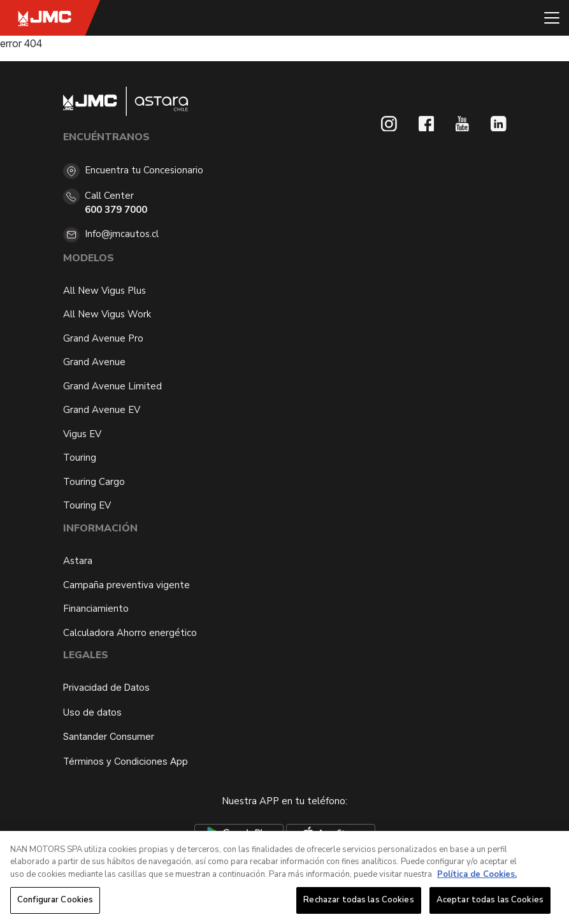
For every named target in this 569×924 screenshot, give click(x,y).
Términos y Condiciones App (126, 761)
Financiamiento (96, 609)
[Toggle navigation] (552, 18)
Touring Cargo (94, 482)
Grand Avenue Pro (103, 338)
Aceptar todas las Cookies (490, 901)
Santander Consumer (109, 736)
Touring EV (87, 505)
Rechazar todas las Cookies (358, 901)
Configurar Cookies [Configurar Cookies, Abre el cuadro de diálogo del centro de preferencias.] (55, 901)
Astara (78, 561)
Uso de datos (92, 712)
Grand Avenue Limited (112, 386)
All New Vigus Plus (104, 291)
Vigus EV (82, 434)
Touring (80, 458)
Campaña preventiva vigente (126, 585)
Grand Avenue (94, 362)
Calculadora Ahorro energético (130, 633)
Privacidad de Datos (106, 687)
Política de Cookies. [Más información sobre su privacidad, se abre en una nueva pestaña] (477, 875)
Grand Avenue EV (102, 410)
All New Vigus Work (107, 314)
